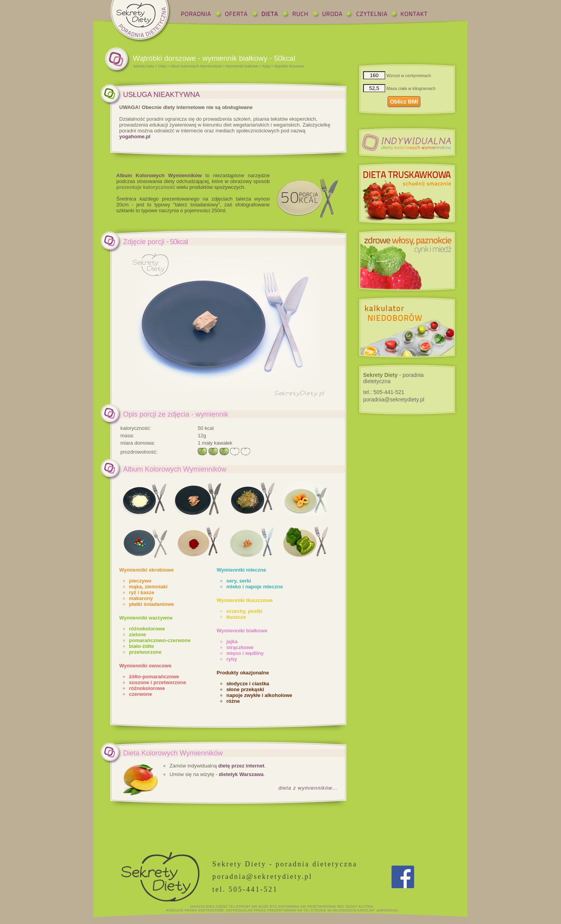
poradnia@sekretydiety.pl (394, 400)
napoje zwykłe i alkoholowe (259, 695)
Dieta (162, 66)
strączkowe (240, 647)
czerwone (140, 694)
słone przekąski (245, 689)
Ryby (266, 66)
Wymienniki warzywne (146, 618)
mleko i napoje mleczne (255, 587)
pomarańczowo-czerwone (160, 640)
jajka (232, 642)
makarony (141, 598)
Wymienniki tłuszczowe (245, 600)
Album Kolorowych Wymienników (196, 66)
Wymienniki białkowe (242, 66)
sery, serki (239, 581)
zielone (138, 634)
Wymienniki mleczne (241, 570)
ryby (232, 659)
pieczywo (140, 581)
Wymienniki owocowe (145, 666)
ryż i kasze (142, 592)
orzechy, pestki (244, 611)
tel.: (384, 392)
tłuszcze (236, 617)
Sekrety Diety (144, 66)
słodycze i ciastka (248, 684)
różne (233, 701)
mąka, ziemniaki (148, 587)
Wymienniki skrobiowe (146, 570)
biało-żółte (141, 646)
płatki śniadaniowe (152, 604)
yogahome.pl (135, 136)
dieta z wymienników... (308, 788)
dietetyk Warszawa (241, 774)
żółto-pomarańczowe (154, 677)
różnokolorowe (147, 629)
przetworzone (145, 652)
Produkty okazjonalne (243, 673)
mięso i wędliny (245, 653)
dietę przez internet (241, 766)
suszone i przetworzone (158, 682)
